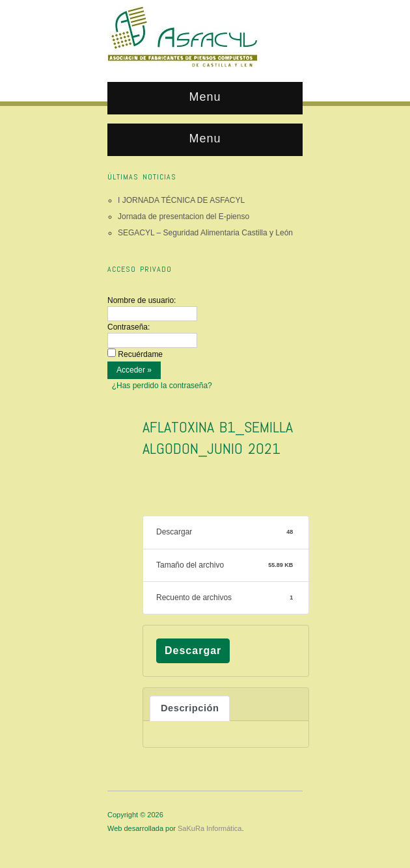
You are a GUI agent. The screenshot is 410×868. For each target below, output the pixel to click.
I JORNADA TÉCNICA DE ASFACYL (181, 200)
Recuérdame (140, 354)
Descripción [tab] (190, 708)
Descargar (193, 651)
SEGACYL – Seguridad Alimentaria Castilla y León (205, 233)
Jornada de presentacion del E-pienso (184, 217)
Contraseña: (129, 327)
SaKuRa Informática (210, 828)
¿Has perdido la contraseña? (162, 386)
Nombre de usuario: (142, 300)
